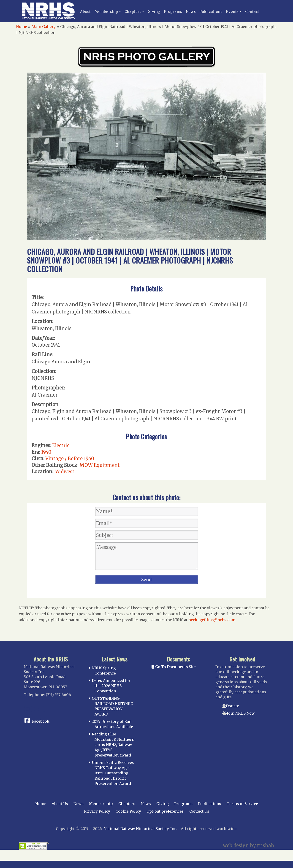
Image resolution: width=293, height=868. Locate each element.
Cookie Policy (128, 811)
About (85, 12)
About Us (60, 804)
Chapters (133, 12)
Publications (211, 12)
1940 (46, 452)
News (191, 12)
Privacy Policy (97, 811)
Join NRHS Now (241, 713)
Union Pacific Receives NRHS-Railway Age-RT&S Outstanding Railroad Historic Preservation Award (113, 773)
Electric (61, 445)
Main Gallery (44, 27)
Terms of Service (242, 804)
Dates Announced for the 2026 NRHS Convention (111, 686)
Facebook (41, 721)
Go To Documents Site (174, 667)
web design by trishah (249, 845)
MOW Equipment (100, 465)
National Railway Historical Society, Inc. (140, 829)
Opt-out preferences (165, 811)
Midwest (64, 472)
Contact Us (199, 811)
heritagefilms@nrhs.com (212, 620)
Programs (173, 12)
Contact (252, 12)
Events (232, 12)
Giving (154, 12)
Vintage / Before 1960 (70, 458)
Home (22, 27)
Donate (232, 706)
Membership (106, 12)
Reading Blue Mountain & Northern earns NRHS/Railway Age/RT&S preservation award (113, 744)
